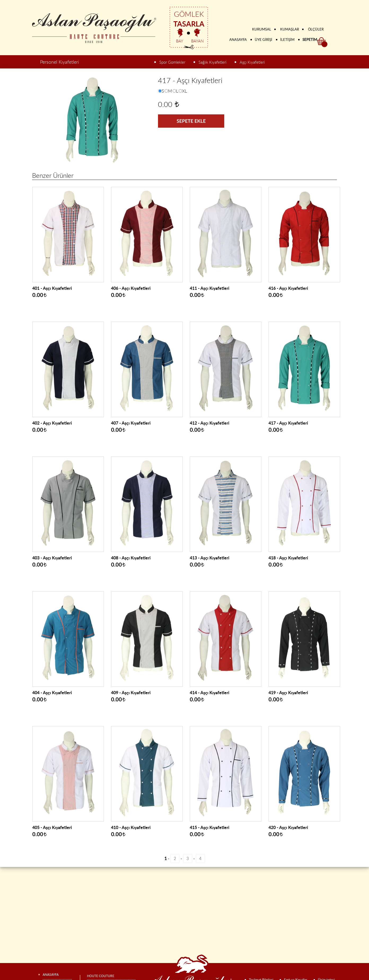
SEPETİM (310, 40)
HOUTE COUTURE (101, 976)
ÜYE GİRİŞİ (263, 40)
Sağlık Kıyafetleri (212, 62)
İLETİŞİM (287, 40)
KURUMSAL (262, 29)
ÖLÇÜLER (316, 29)
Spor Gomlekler (172, 62)
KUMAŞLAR (290, 29)
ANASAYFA (238, 40)
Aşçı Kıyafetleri (252, 62)
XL (184, 91)
